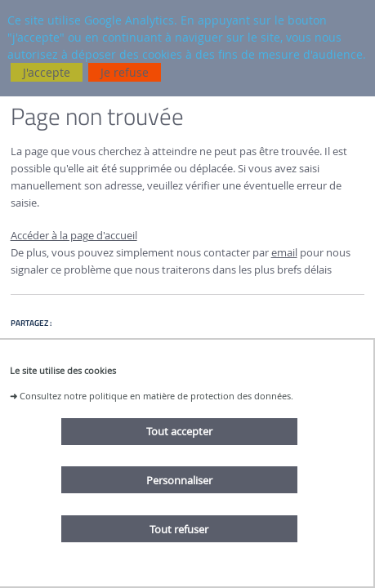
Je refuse (125, 72)
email (284, 253)
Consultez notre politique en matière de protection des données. (156, 396)
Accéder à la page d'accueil (74, 236)
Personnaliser (179, 480)
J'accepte (47, 72)
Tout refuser (179, 529)
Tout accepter (179, 431)
